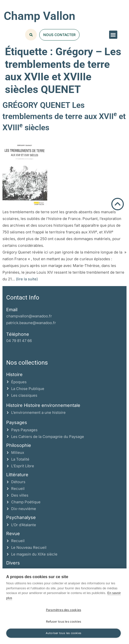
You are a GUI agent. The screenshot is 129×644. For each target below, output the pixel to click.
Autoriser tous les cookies (64, 633)
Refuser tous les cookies (64, 622)
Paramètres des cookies (64, 610)
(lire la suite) (27, 279)
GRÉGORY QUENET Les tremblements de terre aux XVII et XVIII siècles (64, 116)
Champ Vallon (40, 16)
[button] (113, 35)
